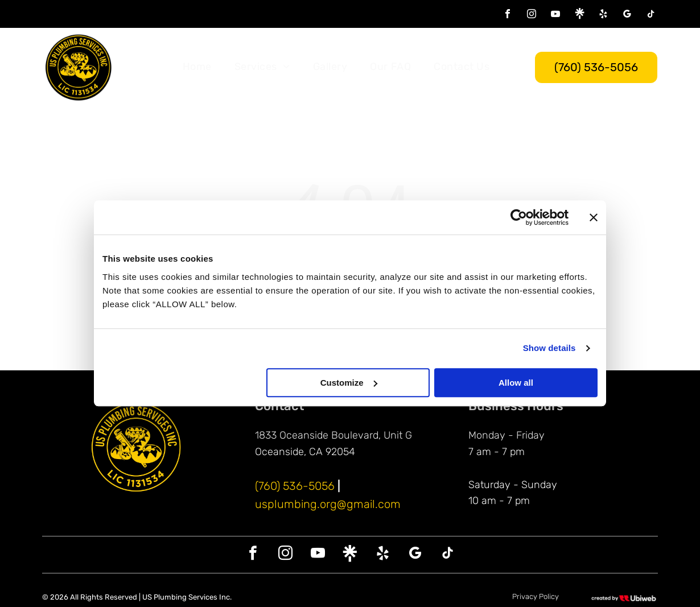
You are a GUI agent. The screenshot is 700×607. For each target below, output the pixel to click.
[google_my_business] (627, 15)
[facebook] (508, 15)
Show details (549, 348)
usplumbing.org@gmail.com (328, 504)
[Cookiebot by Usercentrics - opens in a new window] (519, 218)
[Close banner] (594, 218)
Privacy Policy (536, 596)
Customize (349, 383)
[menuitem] (197, 67)
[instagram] (532, 15)
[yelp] (603, 15)
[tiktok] (651, 15)
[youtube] (555, 15)
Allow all (516, 383)
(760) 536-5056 (295, 486)
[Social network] (579, 15)
